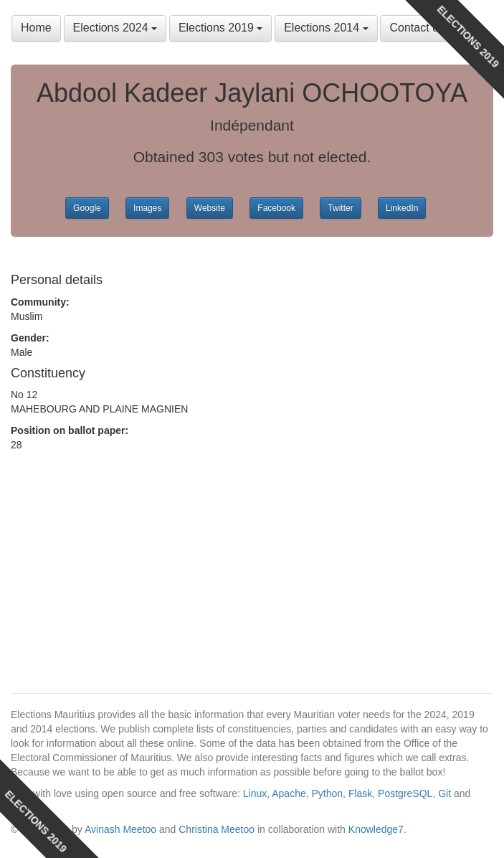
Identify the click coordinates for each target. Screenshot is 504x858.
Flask (360, 793)
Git (444, 793)
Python (328, 793)
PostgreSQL (405, 793)
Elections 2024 (115, 28)
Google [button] (87, 208)
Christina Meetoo (217, 829)
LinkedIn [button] (402, 208)
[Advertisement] (125, 524)
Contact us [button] (417, 28)
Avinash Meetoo (120, 829)
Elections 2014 (326, 28)
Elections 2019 (220, 28)
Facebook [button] (276, 208)
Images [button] (147, 208)
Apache (289, 793)
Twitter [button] (340, 208)
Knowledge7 (376, 829)
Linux (255, 793)
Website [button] (210, 208)
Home (36, 28)
